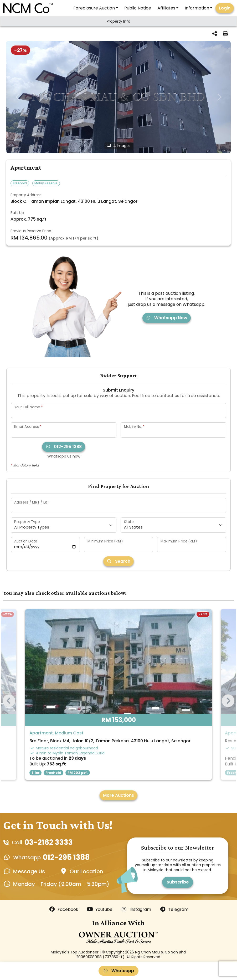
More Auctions (118, 795)
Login (225, 8)
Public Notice (138, 8)
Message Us (29, 871)
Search (118, 561)
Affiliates (166, 8)
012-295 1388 (64, 447)
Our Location (86, 871)
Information (197, 8)
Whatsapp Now (167, 318)
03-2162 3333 (49, 842)
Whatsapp (118, 971)
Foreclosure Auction (94, 8)
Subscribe (178, 882)
